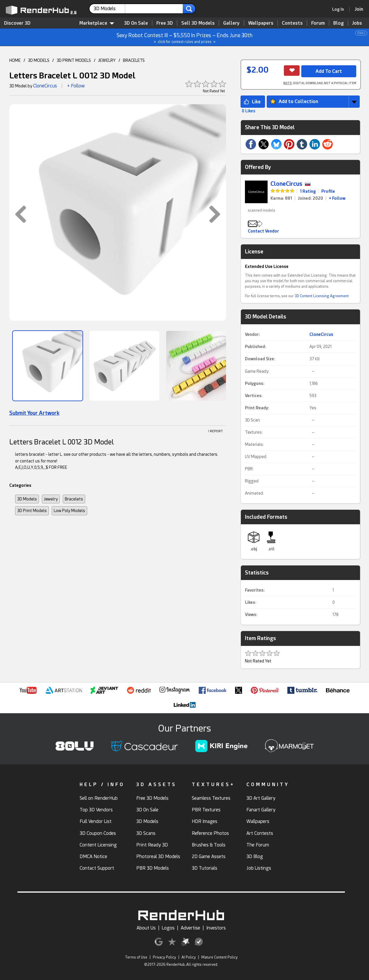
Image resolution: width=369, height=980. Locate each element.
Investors (216, 928)
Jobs (357, 23)
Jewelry (51, 499)
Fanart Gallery (261, 810)
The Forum (258, 845)
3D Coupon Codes (98, 833)
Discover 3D (17, 23)
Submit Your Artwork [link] (34, 413)
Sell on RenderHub (99, 798)
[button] (18, 214)
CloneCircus (45, 86)
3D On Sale (136, 23)
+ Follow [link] (337, 198)
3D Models (27, 499)
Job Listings (259, 868)
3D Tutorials (205, 868)
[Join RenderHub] (359, 9)
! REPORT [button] (215, 431)
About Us (146, 928)
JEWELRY (107, 60)
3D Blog (255, 856)
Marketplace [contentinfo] (97, 23)
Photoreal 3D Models (158, 856)
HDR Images (205, 821)
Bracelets (74, 499)
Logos (168, 928)
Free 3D (165, 23)
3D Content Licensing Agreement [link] (322, 296)
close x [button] (361, 33)
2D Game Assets (209, 856)
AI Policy (189, 957)
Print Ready (256, 408)
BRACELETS (134, 60)
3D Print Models (32, 511)
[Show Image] (48, 366)
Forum (318, 23)
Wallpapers (261, 23)
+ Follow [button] (76, 86)
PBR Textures (206, 810)
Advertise (190, 928)
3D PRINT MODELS (74, 60)
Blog (338, 23)
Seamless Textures (211, 798)
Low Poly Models (69, 511)
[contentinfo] (109, 9)
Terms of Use (136, 957)
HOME (15, 60)
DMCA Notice (93, 856)
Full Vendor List (96, 821)
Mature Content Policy (220, 957)
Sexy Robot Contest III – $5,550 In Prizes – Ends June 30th (185, 37)
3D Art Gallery (261, 798)
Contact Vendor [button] (263, 231)
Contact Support (97, 868)
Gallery (231, 23)
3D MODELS (39, 60)
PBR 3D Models (153, 868)
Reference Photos (210, 833)
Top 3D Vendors (96, 810)
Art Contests (260, 833)
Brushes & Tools (209, 845)
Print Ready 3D (152, 845)
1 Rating (308, 191)
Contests (292, 23)
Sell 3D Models (198, 23)
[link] (340, 9)
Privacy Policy (164, 957)
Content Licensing (98, 845)
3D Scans (146, 833)
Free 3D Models (152, 798)
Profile (328, 191)
